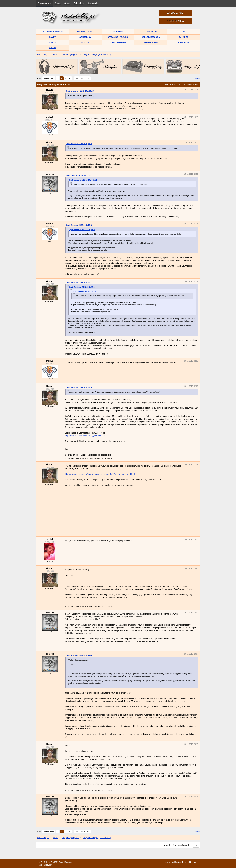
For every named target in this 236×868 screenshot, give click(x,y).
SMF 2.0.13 (43, 862)
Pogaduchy (183, 42)
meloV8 (50, 117)
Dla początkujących (53, 32)
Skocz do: (168, 845)
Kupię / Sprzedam (118, 42)
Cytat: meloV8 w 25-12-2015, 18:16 (79, 144)
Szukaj (68, 3)
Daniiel (177, 862)
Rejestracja (93, 3)
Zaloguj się (79, 3)
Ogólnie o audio (85, 32)
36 (77, 78)
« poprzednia (49, 78)
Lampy (53, 37)
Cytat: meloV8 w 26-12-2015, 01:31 (79, 283)
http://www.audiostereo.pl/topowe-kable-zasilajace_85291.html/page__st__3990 (100, 474)
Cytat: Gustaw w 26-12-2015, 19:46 (79, 656)
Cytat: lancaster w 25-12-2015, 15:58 (80, 91)
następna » (85, 78)
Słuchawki (118, 32)
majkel (50, 539)
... (73, 78)
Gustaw (50, 90)
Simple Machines (65, 862)
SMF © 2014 (53, 862)
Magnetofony (151, 32)
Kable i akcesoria (151, 37)
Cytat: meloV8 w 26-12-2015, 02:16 (79, 387)
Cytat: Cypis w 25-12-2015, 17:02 (78, 175)
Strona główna (44, 3)
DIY (184, 32)
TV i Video (183, 37)
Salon (53, 48)
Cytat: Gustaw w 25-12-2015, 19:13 (79, 225)
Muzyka (85, 42)
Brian (195, 862)
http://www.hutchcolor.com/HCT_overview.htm (85, 435)
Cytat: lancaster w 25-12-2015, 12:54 (83, 180)
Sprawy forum (151, 42)
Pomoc (58, 3)
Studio (53, 42)
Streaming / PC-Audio (118, 37)
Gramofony (85, 37)
